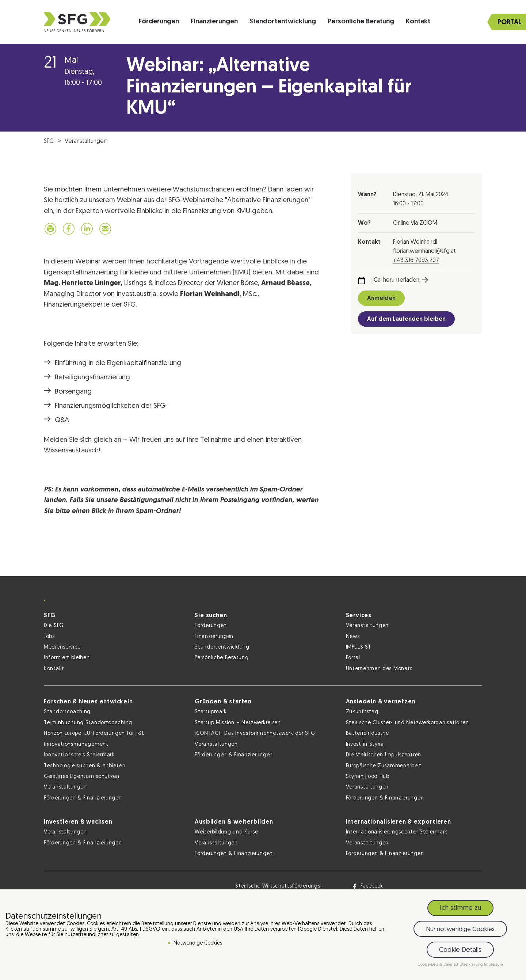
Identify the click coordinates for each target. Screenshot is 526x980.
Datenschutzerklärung (464, 965)
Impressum (493, 965)
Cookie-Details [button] (431, 965)
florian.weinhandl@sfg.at (424, 251)
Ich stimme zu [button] (460, 908)
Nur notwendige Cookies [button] (460, 929)
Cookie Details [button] (460, 950)
